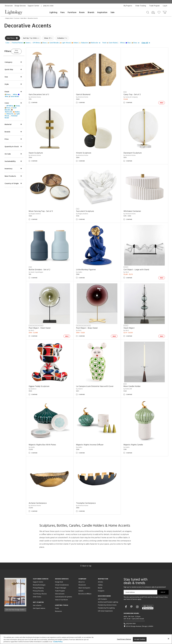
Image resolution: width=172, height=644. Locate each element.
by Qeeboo (39, 389)
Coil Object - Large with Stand (138, 270)
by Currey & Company (133, 97)
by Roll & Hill (130, 389)
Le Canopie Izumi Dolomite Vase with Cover (99, 386)
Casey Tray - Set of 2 (134, 95)
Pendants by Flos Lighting (106, 608)
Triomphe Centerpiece (90, 503)
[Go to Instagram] (138, 607)
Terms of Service (132, 599)
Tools (57, 608)
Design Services (20, 6)
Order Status (37, 597)
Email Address (130, 592)
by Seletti (84, 389)
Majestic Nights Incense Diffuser (94, 445)
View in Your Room (61, 600)
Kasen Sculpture (42, 153)
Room (82, 13)
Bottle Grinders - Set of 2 (46, 270)
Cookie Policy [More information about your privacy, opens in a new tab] (58, 642)
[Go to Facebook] (126, 607)
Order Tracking (141, 6)
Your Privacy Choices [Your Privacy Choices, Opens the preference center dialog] (124, 639)
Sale (112, 13)
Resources (58, 611)
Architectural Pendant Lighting (108, 602)
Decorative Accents (33, 18)
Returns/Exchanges (39, 585)
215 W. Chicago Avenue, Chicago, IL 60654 (138, 626)
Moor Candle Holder (134, 386)
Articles (100, 582)
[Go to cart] (165, 12)
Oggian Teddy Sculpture (45, 386)
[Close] (168, 639)
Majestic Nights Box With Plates (49, 445)
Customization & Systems (63, 597)
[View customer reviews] (148, 607)
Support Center (33, 6)
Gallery (100, 585)
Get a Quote (37, 605)
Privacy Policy (163, 597)
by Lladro (83, 272)
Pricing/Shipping (38, 588)
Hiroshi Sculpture (88, 153)
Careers (81, 591)
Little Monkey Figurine (90, 270)
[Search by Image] (153, 13)
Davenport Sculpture (135, 153)
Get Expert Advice (39, 608)
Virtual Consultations (62, 585)
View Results (23, 51)
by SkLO (128, 272)
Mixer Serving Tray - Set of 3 (47, 211)
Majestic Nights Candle (135, 445)
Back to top (86, 566)
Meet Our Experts (84, 588)
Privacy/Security (38, 591)
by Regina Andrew (41, 214)
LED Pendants (102, 599)
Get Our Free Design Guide (15, 609)
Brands (91, 13)
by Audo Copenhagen (42, 272)
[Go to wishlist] (159, 12)
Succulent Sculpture (89, 211)
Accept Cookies (140, 639)
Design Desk (59, 582)
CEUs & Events (60, 594)
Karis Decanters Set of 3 (45, 95)
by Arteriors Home (41, 97)
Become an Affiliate (85, 594)
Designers (101, 591)
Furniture (72, 13)
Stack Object (131, 328)
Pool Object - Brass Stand (91, 328)
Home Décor (24, 18)
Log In (165, 6)
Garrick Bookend (87, 95)
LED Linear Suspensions (105, 611)
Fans (63, 13)
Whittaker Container (134, 211)
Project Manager (61, 588)
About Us (82, 582)
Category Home (9, 18)
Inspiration (102, 13)
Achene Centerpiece (44, 503)
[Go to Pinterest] (132, 607)
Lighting (53, 13)
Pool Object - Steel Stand (46, 328)
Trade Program (154, 6)
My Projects (128, 6)
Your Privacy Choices (40, 594)
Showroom (9, 6)
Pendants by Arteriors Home (107, 605)
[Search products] (148, 12)
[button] (53, 43)
